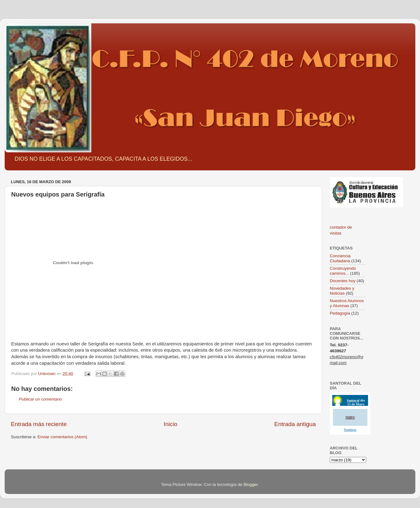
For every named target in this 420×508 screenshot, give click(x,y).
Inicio (170, 424)
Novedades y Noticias (342, 291)
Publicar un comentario (40, 399)
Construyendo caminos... (343, 271)
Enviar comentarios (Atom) (63, 437)
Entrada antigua (295, 424)
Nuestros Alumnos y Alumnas (347, 303)
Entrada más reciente (39, 424)
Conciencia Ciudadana (340, 258)
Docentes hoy (343, 281)
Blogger (251, 484)
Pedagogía (340, 313)
